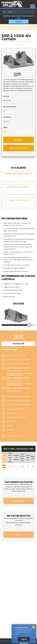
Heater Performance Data (15, 409)
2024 (12, 371)
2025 (8, 371)
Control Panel (11, 421)
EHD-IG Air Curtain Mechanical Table (18, 396)
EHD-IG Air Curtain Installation (16, 417)
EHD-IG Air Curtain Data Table (16, 355)
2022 (20, 371)
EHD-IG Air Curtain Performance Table (19, 360)
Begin (19, 535)
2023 (16, 371)
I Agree (24, 639)
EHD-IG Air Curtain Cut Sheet (16, 436)
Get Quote (18, 140)
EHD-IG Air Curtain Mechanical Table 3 (19, 405)
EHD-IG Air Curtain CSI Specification (18, 364)
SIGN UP (18, 22)
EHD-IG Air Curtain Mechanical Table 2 (19, 401)
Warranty (9, 426)
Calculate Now (19, 501)
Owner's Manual (12, 413)
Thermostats (11, 430)
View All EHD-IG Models (19, 148)
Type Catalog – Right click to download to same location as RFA (19, 374)
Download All (18, 344)
